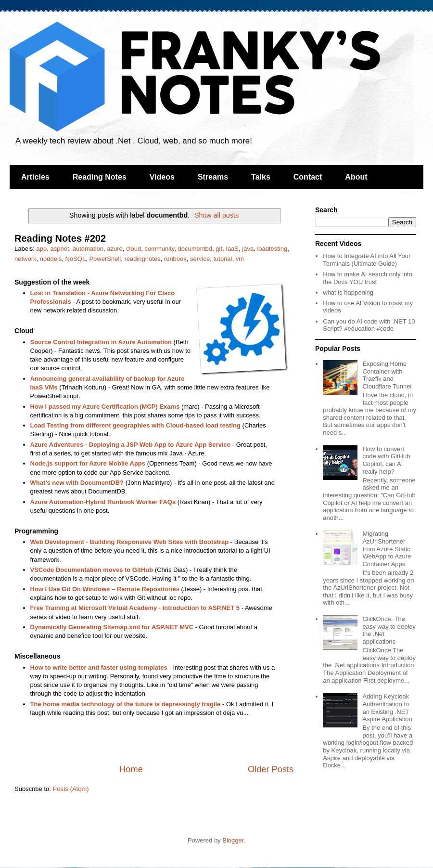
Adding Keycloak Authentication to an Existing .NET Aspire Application (387, 708)
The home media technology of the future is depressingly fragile (126, 704)
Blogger (233, 840)
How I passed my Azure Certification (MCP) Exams (105, 407)
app (42, 249)
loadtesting (272, 249)
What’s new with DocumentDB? (77, 483)
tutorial (223, 259)
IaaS (232, 249)
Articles (35, 177)
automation (88, 249)
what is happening (348, 292)
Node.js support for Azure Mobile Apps (88, 463)
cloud (134, 249)
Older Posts (271, 769)
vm (240, 259)
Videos (162, 177)
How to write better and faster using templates (99, 667)
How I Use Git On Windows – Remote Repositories (105, 589)
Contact (308, 177)
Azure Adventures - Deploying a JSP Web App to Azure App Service (131, 445)
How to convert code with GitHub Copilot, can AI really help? (386, 460)
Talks (261, 177)
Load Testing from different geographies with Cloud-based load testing (135, 425)
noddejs (51, 259)
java (248, 249)
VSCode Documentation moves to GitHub (92, 570)
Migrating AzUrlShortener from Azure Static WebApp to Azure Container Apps (387, 549)
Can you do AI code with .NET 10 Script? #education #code (369, 325)
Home (131, 769)
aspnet (59, 249)
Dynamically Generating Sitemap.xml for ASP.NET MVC (112, 627)
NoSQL (76, 259)
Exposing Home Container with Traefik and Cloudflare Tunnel (387, 375)
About (356, 177)
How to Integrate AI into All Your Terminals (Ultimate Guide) (367, 260)
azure (115, 249)
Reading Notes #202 (60, 238)
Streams (213, 177)
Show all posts (216, 215)
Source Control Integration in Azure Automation (101, 342)
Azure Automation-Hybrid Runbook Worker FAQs (103, 502)
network (25, 259)
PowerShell (105, 259)
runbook (175, 259)
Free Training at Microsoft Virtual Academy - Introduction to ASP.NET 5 (135, 608)
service (200, 259)
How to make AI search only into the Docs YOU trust (368, 278)
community (159, 249)
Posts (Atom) (71, 789)
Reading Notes (100, 177)
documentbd (195, 249)
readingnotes (142, 259)
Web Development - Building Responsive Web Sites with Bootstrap (130, 542)
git (219, 249)
